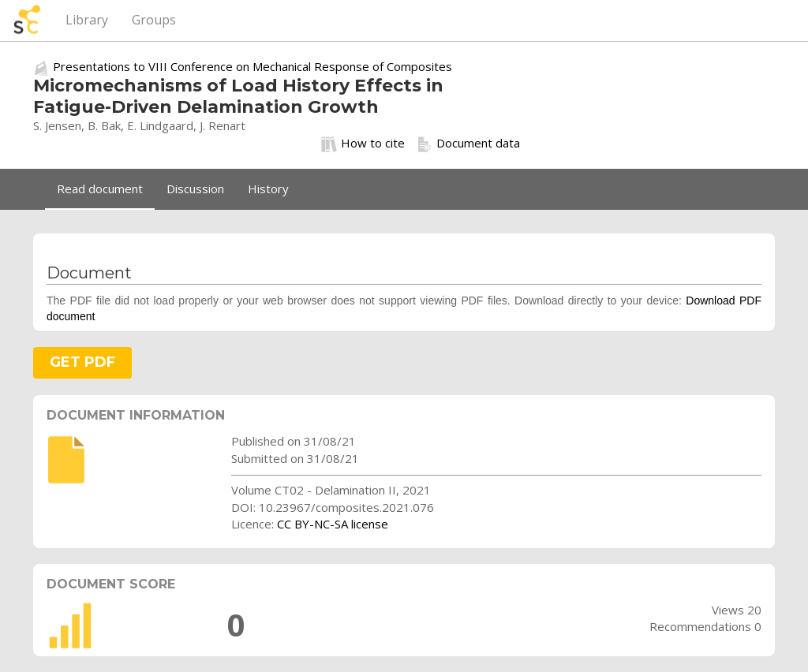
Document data (468, 144)
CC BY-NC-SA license (333, 524)
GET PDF (82, 362)
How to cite (363, 144)
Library (87, 20)
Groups (154, 20)
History (268, 189)
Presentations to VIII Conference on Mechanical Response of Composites (252, 66)
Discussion (195, 189)
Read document (100, 189)
